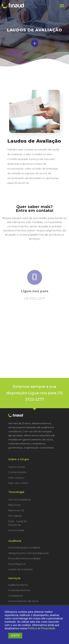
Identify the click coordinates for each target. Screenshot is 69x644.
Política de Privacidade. (42, 628)
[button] (62, 6)
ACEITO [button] (15, 636)
